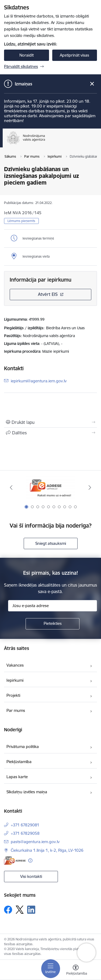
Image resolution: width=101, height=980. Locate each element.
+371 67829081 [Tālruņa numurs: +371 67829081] (25, 825)
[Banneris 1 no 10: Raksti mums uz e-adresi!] (51, 488)
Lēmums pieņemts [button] (21, 221)
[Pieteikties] (53, 624)
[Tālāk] (90, 487)
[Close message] (92, 84)
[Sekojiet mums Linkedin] (31, 910)
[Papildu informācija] (30, 860)
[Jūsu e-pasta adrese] (53, 606)
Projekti (13, 695)
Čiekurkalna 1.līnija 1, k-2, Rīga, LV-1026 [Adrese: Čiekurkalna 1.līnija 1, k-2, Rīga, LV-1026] (47, 850)
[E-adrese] (15, 860)
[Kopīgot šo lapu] (50, 433)
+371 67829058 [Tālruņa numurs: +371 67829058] (25, 833)
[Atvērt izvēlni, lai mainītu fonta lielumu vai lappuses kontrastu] (76, 971)
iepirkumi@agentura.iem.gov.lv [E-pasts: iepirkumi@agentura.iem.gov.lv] (39, 381)
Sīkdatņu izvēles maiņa (27, 792)
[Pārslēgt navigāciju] (51, 969)
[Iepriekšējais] (11, 487)
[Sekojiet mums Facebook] (8, 910)
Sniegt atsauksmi (51, 543)
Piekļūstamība (19, 762)
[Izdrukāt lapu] (50, 422)
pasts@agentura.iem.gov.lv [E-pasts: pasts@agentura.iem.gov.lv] (35, 842)
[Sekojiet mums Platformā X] (20, 910)
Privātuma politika (23, 747)
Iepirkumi (15, 680)
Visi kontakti (31, 876)
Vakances (15, 665)
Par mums (16, 710)
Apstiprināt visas (74, 55)
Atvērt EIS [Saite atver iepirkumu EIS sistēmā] (48, 294)
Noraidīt (27, 55)
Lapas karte (17, 777)
